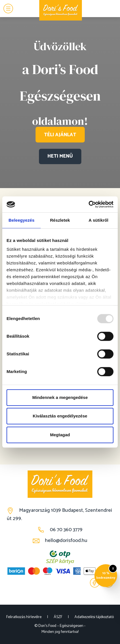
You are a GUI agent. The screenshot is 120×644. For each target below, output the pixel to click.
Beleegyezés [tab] (21, 220)
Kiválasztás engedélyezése (60, 416)
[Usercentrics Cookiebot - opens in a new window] (89, 204)
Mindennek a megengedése (60, 397)
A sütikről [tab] (99, 220)
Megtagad (60, 435)
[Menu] (8, 9)
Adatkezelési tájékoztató (94, 617)
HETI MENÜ (60, 156)
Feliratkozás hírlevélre (24, 617)
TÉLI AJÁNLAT (60, 134)
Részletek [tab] (60, 220)
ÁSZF (58, 617)
